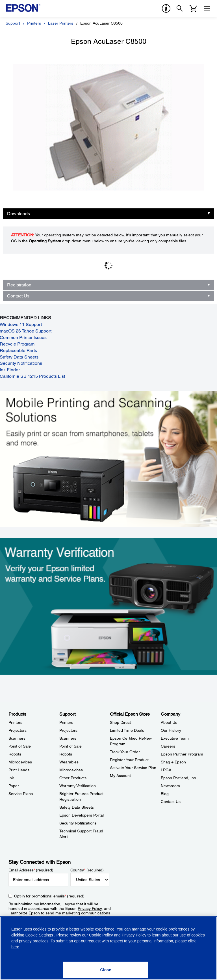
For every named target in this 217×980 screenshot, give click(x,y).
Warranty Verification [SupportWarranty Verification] (78, 786)
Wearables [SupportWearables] (69, 762)
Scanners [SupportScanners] (68, 738)
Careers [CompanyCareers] (168, 746)
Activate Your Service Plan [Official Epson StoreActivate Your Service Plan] (133, 768)
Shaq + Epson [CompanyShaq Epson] (173, 762)
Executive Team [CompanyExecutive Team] (175, 738)
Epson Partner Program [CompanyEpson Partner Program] (182, 754)
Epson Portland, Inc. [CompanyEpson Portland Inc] (179, 778)
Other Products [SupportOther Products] (73, 778)
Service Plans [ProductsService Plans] (21, 794)
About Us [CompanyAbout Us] (169, 722)
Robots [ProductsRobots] (15, 754)
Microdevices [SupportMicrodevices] (71, 770)
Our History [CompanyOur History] (171, 730)
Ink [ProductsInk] (11, 778)
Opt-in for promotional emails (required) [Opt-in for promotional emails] (49, 896)
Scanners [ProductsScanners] (17, 738)
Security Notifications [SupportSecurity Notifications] (78, 823)
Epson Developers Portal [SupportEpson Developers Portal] (82, 815)
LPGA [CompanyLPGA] (166, 770)
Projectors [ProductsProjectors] (18, 730)
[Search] (180, 8)
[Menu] (207, 8)
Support (13, 23)
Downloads (19, 214)
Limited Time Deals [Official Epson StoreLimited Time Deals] (127, 730)
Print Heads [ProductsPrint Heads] (19, 770)
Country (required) (87, 870)
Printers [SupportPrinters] (66, 722)
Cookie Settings (40, 935)
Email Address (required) (31, 870)
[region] (108, 948)
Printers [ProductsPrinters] (15, 722)
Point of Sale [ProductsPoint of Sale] (20, 746)
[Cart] (193, 8)
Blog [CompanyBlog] (165, 794)
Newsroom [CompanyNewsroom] (170, 786)
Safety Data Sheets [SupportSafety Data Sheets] (77, 807)
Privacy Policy (90, 908)
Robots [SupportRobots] (66, 754)
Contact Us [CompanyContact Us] (171, 802)
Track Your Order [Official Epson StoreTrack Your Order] (125, 752)
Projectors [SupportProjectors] (68, 730)
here (15, 947)
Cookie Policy (101, 935)
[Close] (106, 970)
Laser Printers (61, 23)
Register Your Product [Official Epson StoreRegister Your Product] (129, 760)
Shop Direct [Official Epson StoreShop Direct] (120, 722)
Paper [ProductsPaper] (14, 786)
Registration (19, 285)
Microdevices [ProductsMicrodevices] (20, 762)
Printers (34, 23)
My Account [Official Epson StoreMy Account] (120, 776)
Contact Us (18, 296)
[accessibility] (166, 8)
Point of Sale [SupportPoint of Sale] (70, 746)
